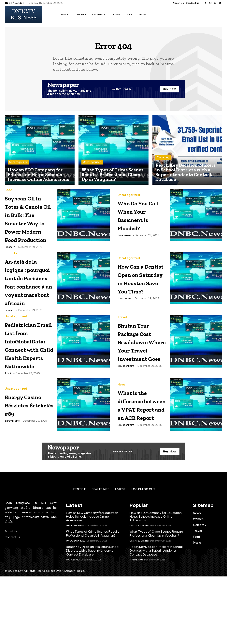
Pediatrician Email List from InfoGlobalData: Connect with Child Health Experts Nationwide (34, 401)
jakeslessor (125, 242)
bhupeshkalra (126, 434)
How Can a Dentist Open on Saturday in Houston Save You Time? (142, 301)
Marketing (163, 160)
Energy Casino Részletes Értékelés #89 (22, 465)
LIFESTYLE (13, 273)
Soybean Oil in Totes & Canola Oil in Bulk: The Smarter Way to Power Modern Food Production (29, 229)
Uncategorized (18, 165)
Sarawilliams (12, 490)
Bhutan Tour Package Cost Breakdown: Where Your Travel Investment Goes (142, 401)
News (121, 440)
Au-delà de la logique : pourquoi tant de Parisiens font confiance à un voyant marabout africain (28, 317)
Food (8, 193)
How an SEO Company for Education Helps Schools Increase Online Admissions (92, 584)
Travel (122, 369)
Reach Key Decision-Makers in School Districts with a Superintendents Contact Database (93, 618)
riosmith (10, 266)
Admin (9, 434)
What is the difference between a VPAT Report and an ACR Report (142, 469)
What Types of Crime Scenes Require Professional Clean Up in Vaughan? (93, 601)
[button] (156, 14)
